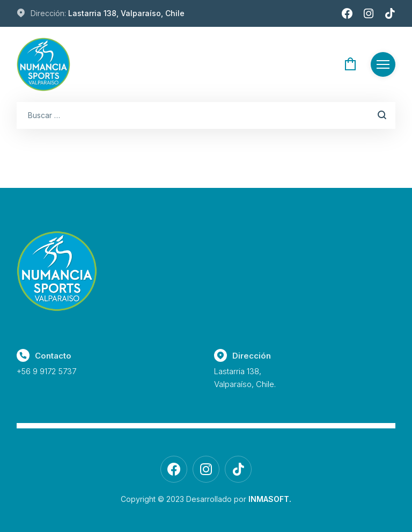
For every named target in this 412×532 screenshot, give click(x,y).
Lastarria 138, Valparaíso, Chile (126, 13)
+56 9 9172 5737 (46, 371)
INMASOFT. (270, 499)
